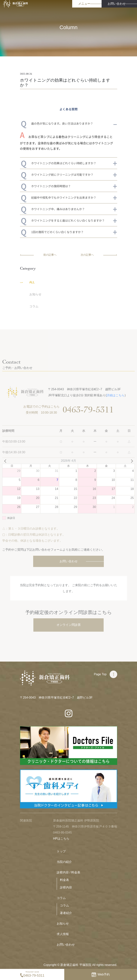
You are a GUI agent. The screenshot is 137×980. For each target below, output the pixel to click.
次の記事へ (99, 255)
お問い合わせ (66, 945)
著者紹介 (66, 913)
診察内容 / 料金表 (68, 872)
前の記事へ (38, 255)
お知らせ (63, 924)
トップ (61, 851)
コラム (61, 898)
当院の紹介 (64, 862)
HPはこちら (61, 839)
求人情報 (63, 934)
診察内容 (66, 887)
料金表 (64, 880)
